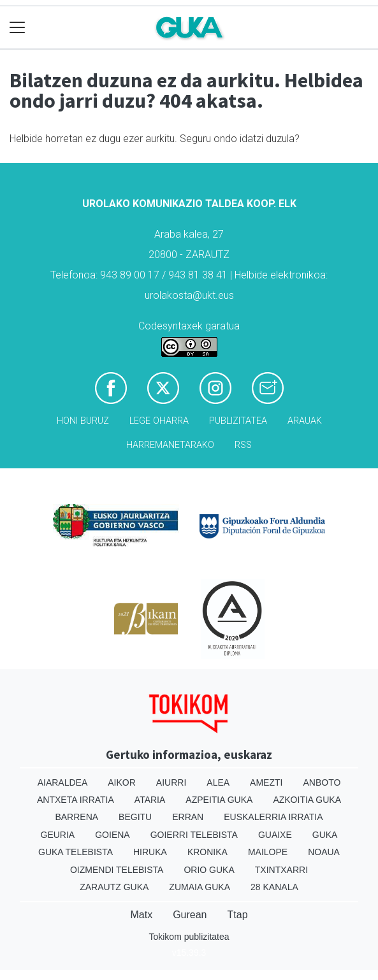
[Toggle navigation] (18, 28)
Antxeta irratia (76, 800)
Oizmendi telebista (117, 870)
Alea (218, 782)
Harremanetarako (170, 445)
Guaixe (275, 835)
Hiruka (150, 852)
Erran (188, 817)
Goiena (112, 835)
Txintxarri (281, 870)
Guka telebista (76, 852)
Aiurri (171, 782)
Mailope (268, 852)
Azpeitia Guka (219, 800)
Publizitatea (238, 421)
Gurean (190, 915)
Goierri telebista (194, 835)
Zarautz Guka (114, 887)
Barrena (76, 817)
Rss (243, 445)
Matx (141, 915)
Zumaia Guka (200, 887)
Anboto (322, 782)
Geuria (58, 835)
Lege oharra (159, 421)
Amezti (266, 782)
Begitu (135, 817)
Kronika (207, 852)
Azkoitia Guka (307, 800)
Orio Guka (209, 870)
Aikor (122, 782)
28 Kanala (274, 887)
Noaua (324, 852)
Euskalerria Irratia (273, 817)
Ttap (238, 915)
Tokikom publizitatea (189, 937)
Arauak (305, 421)
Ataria (150, 800)
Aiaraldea (63, 782)
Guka (325, 835)
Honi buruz (83, 421)
